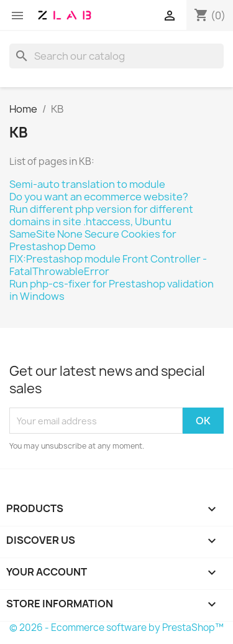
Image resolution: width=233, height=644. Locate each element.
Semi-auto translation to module (87, 184)
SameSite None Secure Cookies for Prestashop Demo (93, 240)
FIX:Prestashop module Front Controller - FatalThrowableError (108, 265)
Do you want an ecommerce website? (99, 197)
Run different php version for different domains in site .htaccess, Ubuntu (101, 215)
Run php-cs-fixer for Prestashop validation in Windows (112, 290)
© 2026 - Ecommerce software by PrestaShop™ (116, 628)
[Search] (116, 56)
